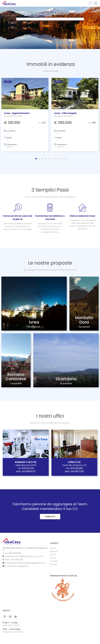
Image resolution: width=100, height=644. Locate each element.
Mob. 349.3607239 (74, 471)
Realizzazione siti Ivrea (13, 632)
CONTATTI (50, 517)
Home (53, 548)
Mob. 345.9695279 (26, 471)
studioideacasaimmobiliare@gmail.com (25, 563)
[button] (36, 159)
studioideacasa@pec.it (17, 566)
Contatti (54, 561)
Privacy (53, 565)
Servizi (53, 558)
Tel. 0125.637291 (26, 468)
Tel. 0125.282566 (74, 468)
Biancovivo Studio (11, 625)
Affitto (53, 555)
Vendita (54, 552)
